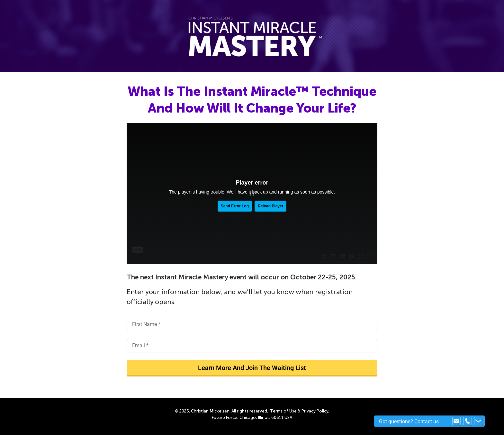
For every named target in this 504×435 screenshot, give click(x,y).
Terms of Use (283, 411)
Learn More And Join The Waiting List (252, 368)
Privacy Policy (315, 411)
